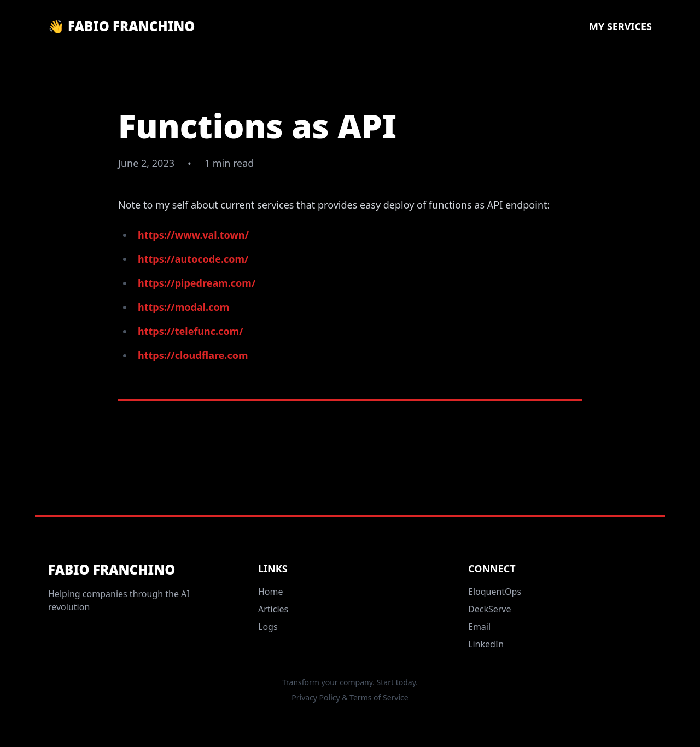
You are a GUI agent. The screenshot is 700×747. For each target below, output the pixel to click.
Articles (273, 609)
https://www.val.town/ (193, 235)
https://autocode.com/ (193, 259)
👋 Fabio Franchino (121, 26)
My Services (620, 26)
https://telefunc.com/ (191, 331)
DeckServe (490, 609)
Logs (268, 627)
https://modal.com (183, 307)
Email (479, 627)
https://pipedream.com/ (197, 283)
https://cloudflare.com (193, 355)
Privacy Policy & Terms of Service (350, 697)
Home (271, 592)
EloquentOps (495, 592)
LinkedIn (486, 644)
